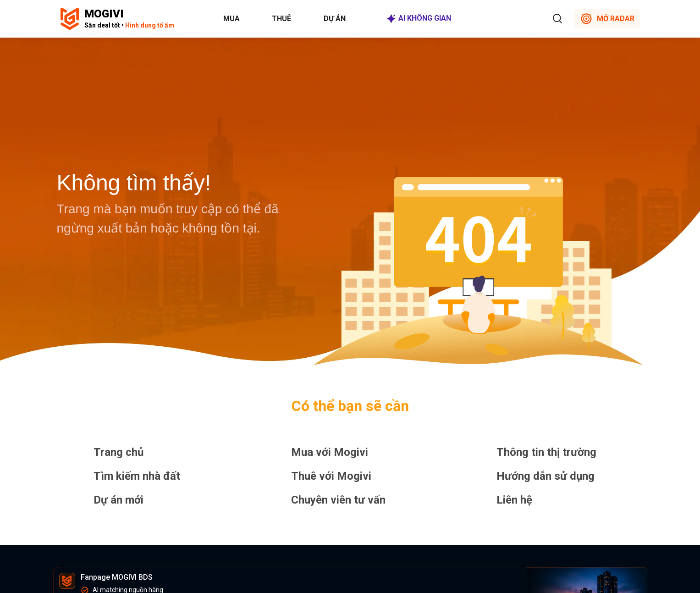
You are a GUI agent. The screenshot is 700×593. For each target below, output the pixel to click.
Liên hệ (514, 500)
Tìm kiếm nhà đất (137, 476)
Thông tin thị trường (546, 452)
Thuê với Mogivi (331, 476)
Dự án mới (119, 500)
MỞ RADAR (607, 19)
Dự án (335, 19)
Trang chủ (119, 452)
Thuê (281, 19)
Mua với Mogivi (330, 452)
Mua (231, 19)
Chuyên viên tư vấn (338, 500)
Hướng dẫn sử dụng (546, 476)
